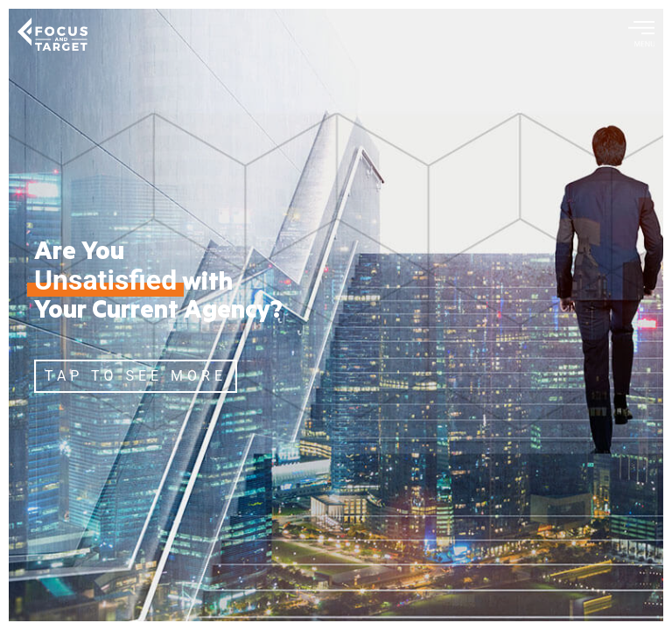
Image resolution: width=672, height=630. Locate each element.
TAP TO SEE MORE (136, 376)
